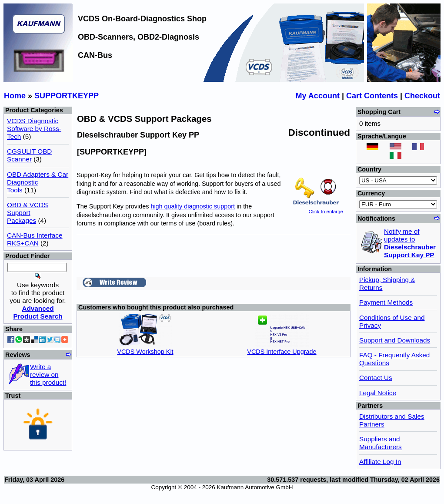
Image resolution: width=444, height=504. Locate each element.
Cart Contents (372, 96)
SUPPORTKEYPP (67, 96)
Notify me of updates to (410, 243)
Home (15, 96)
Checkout (422, 96)
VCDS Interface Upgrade (282, 352)
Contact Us (376, 378)
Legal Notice (378, 393)
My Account (318, 96)
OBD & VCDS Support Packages (27, 213)
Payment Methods (386, 302)
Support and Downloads (395, 340)
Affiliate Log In (380, 462)
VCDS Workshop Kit (145, 352)
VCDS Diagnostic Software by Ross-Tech (34, 129)
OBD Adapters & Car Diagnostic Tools (38, 182)
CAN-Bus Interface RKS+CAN (35, 239)
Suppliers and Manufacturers (381, 443)
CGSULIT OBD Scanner (29, 155)
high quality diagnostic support (193, 206)
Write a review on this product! (48, 375)
